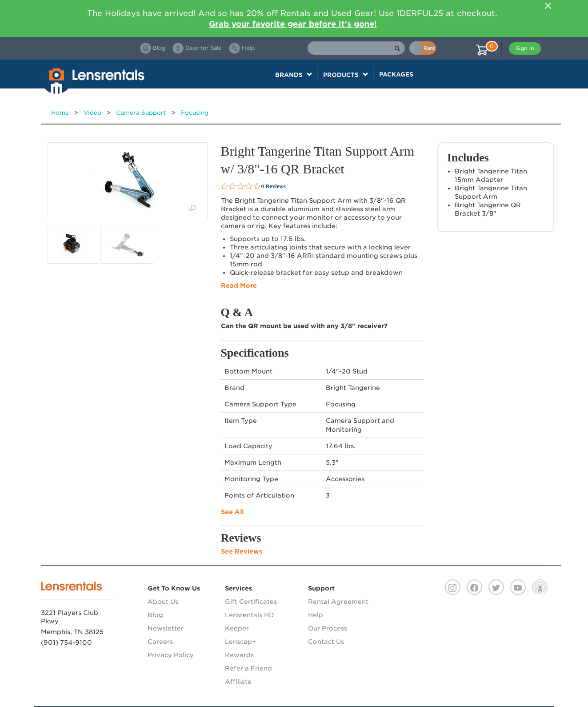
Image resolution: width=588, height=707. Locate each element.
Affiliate (238, 682)
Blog (155, 615)
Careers (160, 642)
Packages (396, 74)
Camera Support (141, 113)
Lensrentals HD (250, 615)
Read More (239, 285)
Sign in (525, 48)
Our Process (328, 628)
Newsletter (166, 628)
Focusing (195, 113)
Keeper (237, 628)
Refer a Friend (248, 668)
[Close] (548, 6)
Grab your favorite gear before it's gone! (293, 24)
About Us (163, 602)
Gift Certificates (251, 602)
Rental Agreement (338, 602)
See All (232, 512)
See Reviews (242, 551)
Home (60, 113)
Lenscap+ (240, 642)
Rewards (239, 655)
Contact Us (326, 642)
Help (316, 615)
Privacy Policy (171, 655)
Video (92, 113)
